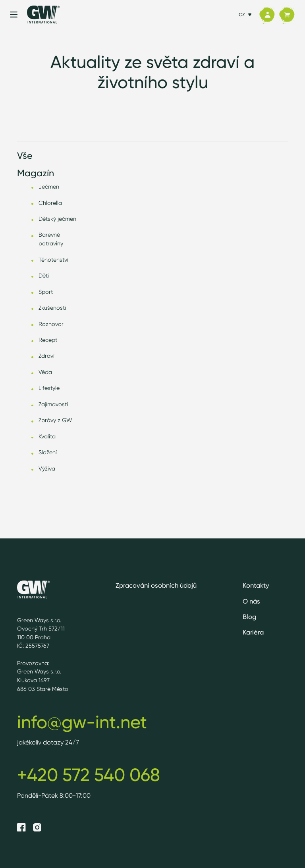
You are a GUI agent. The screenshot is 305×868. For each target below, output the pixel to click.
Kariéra (253, 632)
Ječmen (49, 186)
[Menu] (14, 14)
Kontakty (256, 585)
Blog (249, 617)
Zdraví (46, 356)
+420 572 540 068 (89, 775)
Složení (48, 452)
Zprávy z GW (55, 420)
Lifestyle (49, 388)
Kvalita (47, 436)
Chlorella (50, 203)
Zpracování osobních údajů (156, 585)
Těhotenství (53, 259)
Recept (48, 340)
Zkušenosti (52, 308)
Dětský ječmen (57, 219)
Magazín (36, 173)
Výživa (47, 468)
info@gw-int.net (82, 722)
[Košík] (287, 15)
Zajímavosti (53, 404)
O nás (251, 601)
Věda (45, 372)
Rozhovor (51, 324)
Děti (44, 275)
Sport (46, 292)
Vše (25, 155)
